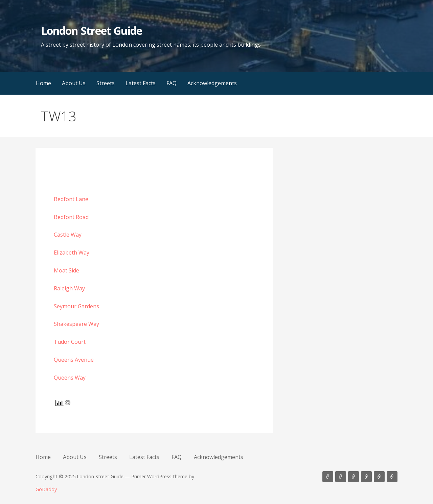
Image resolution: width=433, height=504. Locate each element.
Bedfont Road (71, 217)
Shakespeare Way (76, 324)
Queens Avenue (74, 360)
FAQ (172, 83)
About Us (74, 83)
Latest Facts (141, 83)
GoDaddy (46, 489)
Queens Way (70, 378)
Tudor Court (70, 342)
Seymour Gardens (76, 306)
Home (43, 83)
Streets (106, 83)
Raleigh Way (69, 288)
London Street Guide (92, 31)
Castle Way (68, 235)
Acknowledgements (212, 83)
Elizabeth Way (72, 253)
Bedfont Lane (71, 199)
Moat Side (66, 270)
